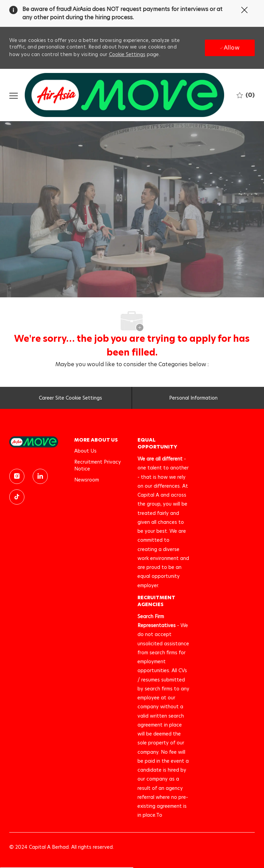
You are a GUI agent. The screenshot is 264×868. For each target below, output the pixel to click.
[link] (37, 442)
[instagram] (17, 476)
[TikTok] (17, 497)
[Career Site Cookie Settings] (70, 400)
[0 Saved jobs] (246, 95)
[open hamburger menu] (14, 95)
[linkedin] (40, 476)
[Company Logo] (124, 95)
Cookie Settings (127, 54)
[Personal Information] (193, 400)
